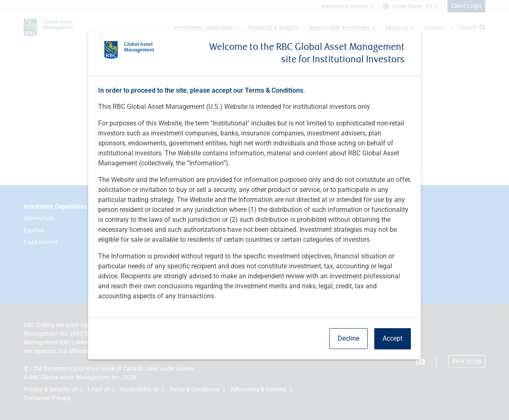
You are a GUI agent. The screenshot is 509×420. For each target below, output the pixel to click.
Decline (348, 338)
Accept (393, 338)
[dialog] (254, 210)
